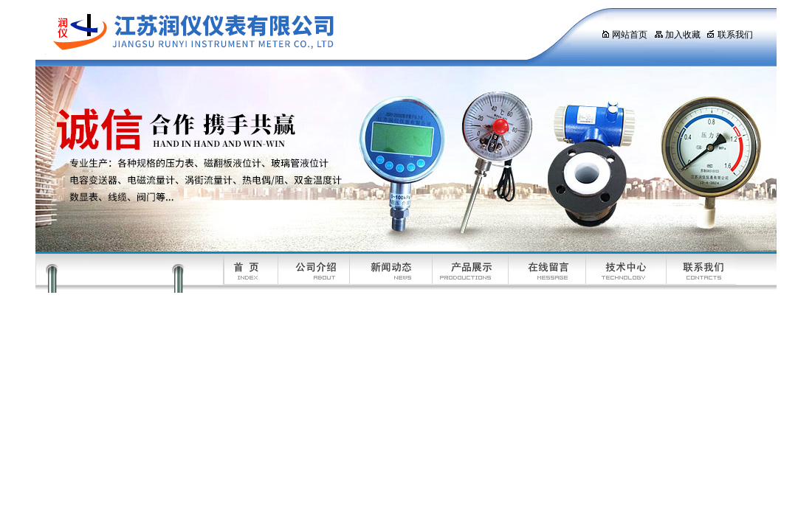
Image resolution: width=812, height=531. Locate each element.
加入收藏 (677, 35)
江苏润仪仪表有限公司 (305, 33)
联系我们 (730, 35)
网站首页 (624, 35)
